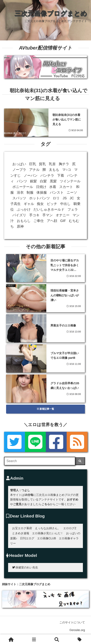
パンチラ (47, 176)
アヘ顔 (52, 221)
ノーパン (31, 176)
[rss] (77, 442)
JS (65, 198)
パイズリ (19, 215)
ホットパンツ (40, 198)
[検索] (80, 461)
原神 (20, 226)
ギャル (29, 204)
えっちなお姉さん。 (48, 528)
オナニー (63, 215)
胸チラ (64, 164)
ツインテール (70, 181)
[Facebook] (56, 442)
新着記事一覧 (45, 409)
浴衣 (20, 193)
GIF (63, 221)
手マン (48, 215)
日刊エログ (27, 538)
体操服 (42, 193)
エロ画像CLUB (47, 538)
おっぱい (19, 164)
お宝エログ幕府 (22, 528)
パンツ (22, 181)
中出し (65, 204)
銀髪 (33, 181)
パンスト (57, 193)
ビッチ (52, 204)
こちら (46, 504)
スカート (66, 187)
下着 (61, 176)
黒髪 (53, 181)
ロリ (56, 198)
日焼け (41, 187)
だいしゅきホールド (49, 210)
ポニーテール (23, 187)
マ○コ (67, 170)
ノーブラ (19, 170)
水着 (53, 187)
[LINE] (35, 442)
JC (72, 198)
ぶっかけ (24, 210)
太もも (54, 170)
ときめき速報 (21, 533)
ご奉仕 (39, 221)
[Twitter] (14, 442)
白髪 (43, 181)
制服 (30, 193)
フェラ (73, 210)
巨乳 (33, 164)
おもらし (24, 221)
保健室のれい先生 (25, 567)
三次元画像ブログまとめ (51, 13)
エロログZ (70, 528)
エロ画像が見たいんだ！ (48, 533)
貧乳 (42, 164)
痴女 (40, 204)
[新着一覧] (34, 639)
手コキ (34, 215)
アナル (34, 170)
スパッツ (19, 198)
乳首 (52, 164)
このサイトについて (72, 622)
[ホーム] (11, 639)
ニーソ (72, 193)
